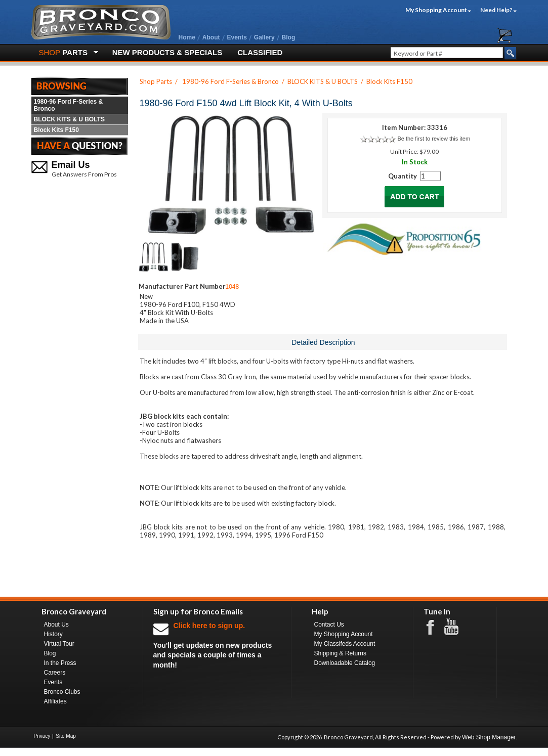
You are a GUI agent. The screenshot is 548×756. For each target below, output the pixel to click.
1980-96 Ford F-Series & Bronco (69, 105)
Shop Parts (156, 81)
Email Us (71, 165)
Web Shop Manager (489, 737)
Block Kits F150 (56, 130)
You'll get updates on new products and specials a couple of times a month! (217, 645)
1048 (233, 287)
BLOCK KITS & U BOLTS (69, 119)
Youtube (456, 627)
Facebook (435, 627)
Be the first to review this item (434, 139)
